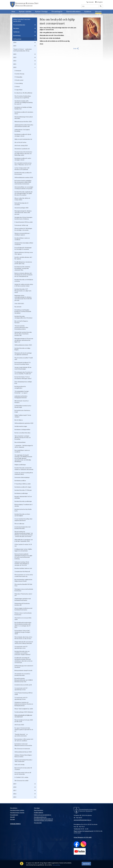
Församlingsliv (14, 815)
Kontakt (12, 819)
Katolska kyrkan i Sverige (17, 812)
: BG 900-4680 (83, 837)
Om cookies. (56, 865)
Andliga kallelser (39, 812)
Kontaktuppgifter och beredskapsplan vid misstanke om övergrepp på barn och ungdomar (43, 819)
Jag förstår (86, 864)
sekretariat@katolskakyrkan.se (82, 820)
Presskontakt (38, 823)
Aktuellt (12, 817)
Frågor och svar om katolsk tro (43, 815)
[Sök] (90, 6)
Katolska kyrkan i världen (17, 810)
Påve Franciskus (39, 810)
